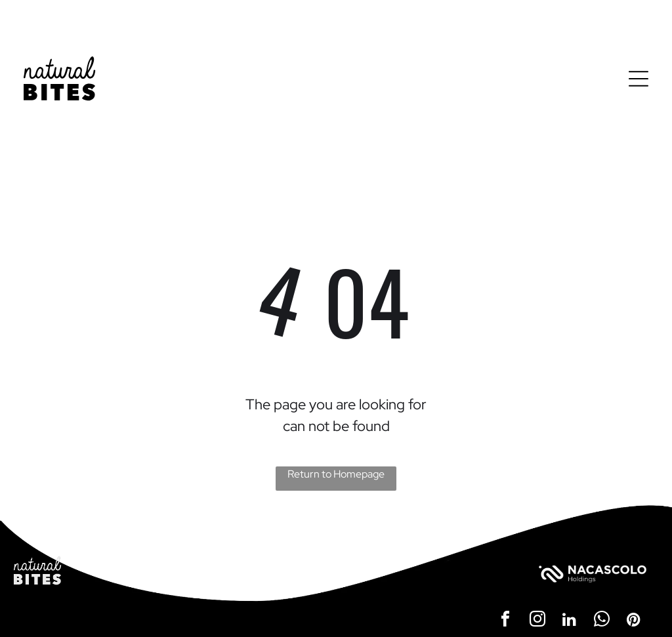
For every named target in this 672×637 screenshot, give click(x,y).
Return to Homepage (336, 474)
